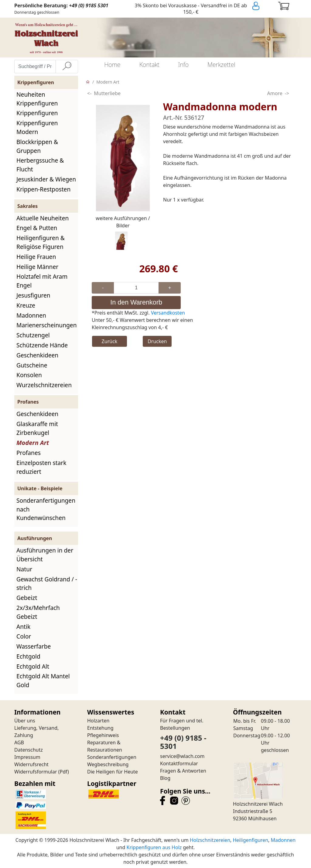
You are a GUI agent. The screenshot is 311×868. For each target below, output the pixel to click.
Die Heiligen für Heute (113, 772)
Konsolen (29, 375)
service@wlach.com (182, 756)
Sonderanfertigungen (112, 757)
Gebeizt (27, 598)
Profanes (29, 453)
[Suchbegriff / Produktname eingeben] (35, 67)
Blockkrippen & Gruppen (37, 146)
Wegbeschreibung (108, 764)
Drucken (157, 341)
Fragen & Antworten (183, 771)
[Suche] (67, 67)
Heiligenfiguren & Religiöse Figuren (41, 242)
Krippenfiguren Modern (37, 127)
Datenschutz (29, 750)
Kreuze (26, 305)
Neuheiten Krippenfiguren (37, 99)
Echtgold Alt (33, 666)
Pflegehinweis (103, 735)
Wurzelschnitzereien (44, 385)
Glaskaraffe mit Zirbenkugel (37, 428)
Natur (24, 569)
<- (89, 93)
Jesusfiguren (33, 295)
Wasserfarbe (34, 646)
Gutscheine (32, 365)
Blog (165, 778)
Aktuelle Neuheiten (43, 218)
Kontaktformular (179, 763)
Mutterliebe (107, 93)
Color (24, 636)
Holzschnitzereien (210, 840)
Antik (23, 627)
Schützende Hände (42, 345)
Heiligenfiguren (250, 840)
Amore (275, 93)
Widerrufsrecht (31, 764)
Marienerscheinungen (47, 325)
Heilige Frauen (36, 257)
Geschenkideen (37, 355)
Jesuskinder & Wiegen (46, 179)
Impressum (27, 757)
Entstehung (100, 728)
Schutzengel (33, 335)
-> (287, 93)
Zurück (110, 341)
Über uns (25, 721)
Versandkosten (168, 313)
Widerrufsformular (36, 772)
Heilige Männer (37, 267)
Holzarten (98, 721)
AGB (19, 742)
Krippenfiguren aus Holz (154, 847)
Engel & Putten (37, 228)
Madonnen (31, 315)
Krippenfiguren (37, 113)
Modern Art (33, 443)
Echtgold (28, 656)
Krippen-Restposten (43, 189)
